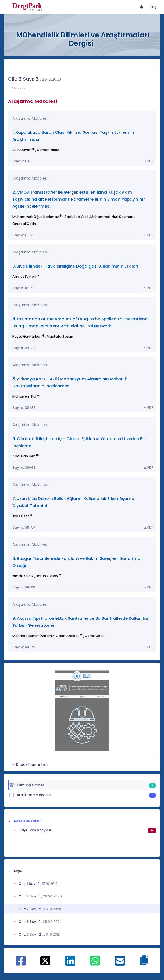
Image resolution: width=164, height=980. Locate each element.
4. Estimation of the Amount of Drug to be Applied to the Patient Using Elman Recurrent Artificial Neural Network (80, 322)
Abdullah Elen (24, 456)
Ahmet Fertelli (24, 277)
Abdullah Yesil (76, 217)
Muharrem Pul (24, 396)
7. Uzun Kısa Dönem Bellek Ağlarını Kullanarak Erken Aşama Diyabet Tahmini (73, 502)
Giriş (152, 7)
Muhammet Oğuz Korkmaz (36, 217)
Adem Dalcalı (68, 636)
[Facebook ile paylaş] (21, 964)
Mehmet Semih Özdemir (33, 636)
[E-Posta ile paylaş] (120, 964)
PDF (148, 161)
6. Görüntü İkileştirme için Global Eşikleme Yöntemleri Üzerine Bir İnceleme (79, 442)
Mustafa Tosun (60, 336)
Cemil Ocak (95, 636)
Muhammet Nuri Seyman (112, 217)
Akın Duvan (22, 150)
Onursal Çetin (24, 224)
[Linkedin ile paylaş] (70, 964)
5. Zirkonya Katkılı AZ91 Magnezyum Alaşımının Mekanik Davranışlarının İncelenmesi (70, 382)
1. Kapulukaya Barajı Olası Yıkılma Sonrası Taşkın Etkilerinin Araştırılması (73, 136)
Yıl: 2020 (19, 88)
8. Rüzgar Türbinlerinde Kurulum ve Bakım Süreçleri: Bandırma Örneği (76, 562)
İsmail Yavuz (23, 576)
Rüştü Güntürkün (27, 336)
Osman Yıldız (48, 150)
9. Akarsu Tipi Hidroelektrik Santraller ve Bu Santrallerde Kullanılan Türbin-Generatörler (81, 622)
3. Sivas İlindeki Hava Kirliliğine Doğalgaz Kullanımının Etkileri (75, 266)
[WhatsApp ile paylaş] (95, 964)
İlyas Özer (21, 516)
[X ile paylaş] (45, 961)
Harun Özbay (47, 576)
